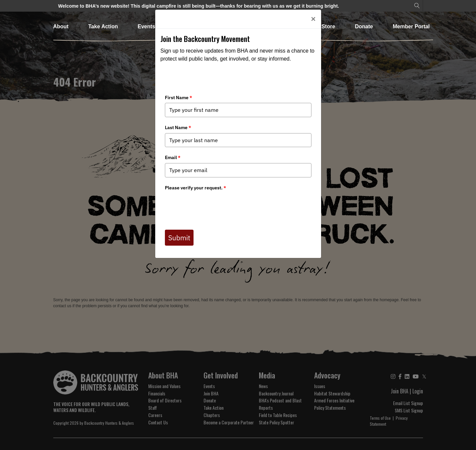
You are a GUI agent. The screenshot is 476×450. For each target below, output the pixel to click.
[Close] (313, 19)
